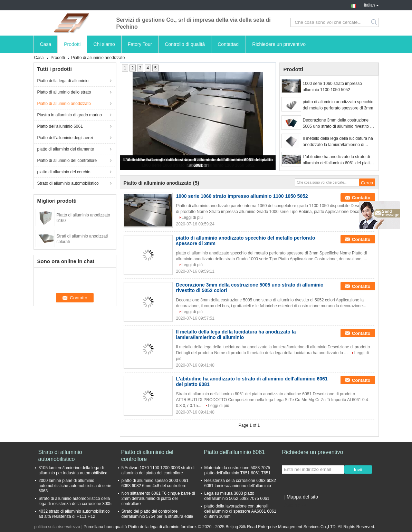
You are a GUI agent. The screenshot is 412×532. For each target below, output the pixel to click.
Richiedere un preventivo (279, 44)
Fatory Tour (140, 44)
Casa (46, 44)
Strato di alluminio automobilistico (68, 183)
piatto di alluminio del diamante (66, 149)
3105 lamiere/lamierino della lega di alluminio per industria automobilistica (73, 470)
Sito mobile (294, 505)
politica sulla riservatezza (57, 527)
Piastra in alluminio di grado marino (70, 115)
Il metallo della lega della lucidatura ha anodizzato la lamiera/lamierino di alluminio (338, 142)
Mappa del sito (302, 497)
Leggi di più (192, 217)
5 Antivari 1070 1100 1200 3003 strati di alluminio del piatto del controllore (158, 470)
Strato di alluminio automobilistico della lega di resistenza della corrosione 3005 (75, 501)
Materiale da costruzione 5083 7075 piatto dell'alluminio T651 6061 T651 (238, 470)
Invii (358, 470)
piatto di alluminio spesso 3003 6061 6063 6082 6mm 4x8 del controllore (155, 483)
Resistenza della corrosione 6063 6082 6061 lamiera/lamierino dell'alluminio (240, 483)
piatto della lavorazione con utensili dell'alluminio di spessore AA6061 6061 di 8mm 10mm (240, 511)
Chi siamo (104, 44)
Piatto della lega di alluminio (63, 81)
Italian (371, 4)
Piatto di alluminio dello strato (64, 92)
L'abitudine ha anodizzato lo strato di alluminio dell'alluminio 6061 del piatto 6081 (338, 160)
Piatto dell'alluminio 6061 (60, 126)
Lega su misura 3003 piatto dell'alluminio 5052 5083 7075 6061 (237, 496)
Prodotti (72, 44)
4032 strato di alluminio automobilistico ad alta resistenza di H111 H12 (74, 514)
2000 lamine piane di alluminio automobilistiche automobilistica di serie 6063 (75, 486)
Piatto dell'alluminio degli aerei (65, 138)
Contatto (361, 198)
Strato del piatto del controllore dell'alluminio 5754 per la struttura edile (157, 514)
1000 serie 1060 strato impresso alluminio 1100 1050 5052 (332, 87)
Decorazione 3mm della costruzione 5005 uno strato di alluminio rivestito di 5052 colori (338, 124)
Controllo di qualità (185, 44)
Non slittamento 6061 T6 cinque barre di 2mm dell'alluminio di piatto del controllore (158, 499)
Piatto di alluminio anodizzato (64, 104)
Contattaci (228, 44)
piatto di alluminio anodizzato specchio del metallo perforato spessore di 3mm (338, 105)
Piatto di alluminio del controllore (67, 161)
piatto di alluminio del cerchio (64, 172)
